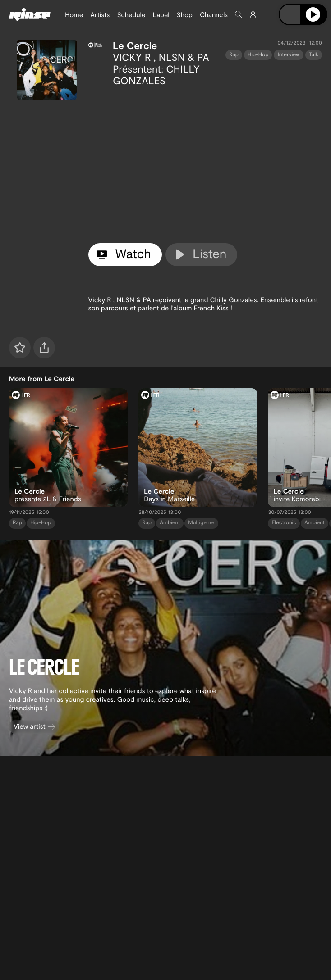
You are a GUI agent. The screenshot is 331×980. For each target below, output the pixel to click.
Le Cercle (135, 45)
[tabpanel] (205, 163)
